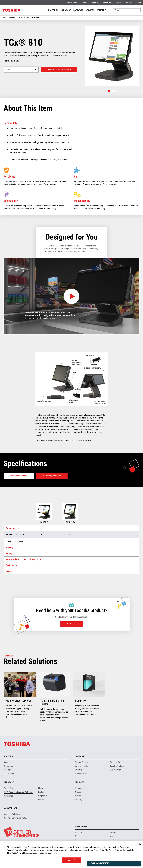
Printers (41, 792)
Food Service (9, 774)
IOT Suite (79, 770)
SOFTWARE (78, 10)
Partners (95, 2)
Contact (129, 2)
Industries (9, 756)
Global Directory (71, 2)
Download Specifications (52, 476)
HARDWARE (66, 10)
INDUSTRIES (53, 10)
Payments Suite (116, 762)
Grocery (7, 762)
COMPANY (101, 10)
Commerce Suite (81, 766)
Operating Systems (117, 766)
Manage (78, 792)
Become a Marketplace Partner (15, 818)
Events (112, 840)
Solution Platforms (82, 762)
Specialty (7, 770)
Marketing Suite (81, 774)
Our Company (82, 827)
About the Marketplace (12, 814)
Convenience (8, 766)
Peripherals (42, 796)
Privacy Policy (51, 853)
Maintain (78, 796)
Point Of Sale (24, 18)
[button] (109, 91)
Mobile (41, 788)
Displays (41, 800)
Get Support (71, 624)
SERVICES (90, 10)
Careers (84, 2)
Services (80, 782)
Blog (77, 836)
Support (119, 2)
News (112, 836)
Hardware (13, 18)
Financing (79, 800)
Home (4, 18)
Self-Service (8, 796)
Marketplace (107, 2)
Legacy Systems (116, 770)
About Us (79, 832)
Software (80, 756)
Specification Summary (19, 476)
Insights (78, 840)
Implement (79, 788)
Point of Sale (8, 788)
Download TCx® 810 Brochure (59, 69)
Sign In (139, 2)
